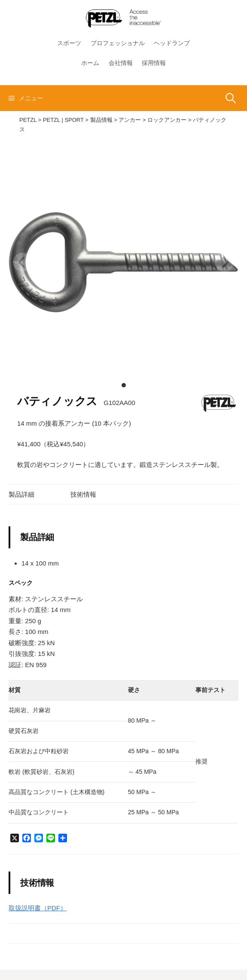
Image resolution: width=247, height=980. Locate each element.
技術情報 (83, 494)
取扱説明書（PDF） (38, 908)
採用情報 (154, 63)
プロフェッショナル (118, 43)
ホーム (90, 63)
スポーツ (69, 43)
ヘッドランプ (172, 43)
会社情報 (121, 63)
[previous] (23, 262)
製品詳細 (21, 494)
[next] (224, 262)
